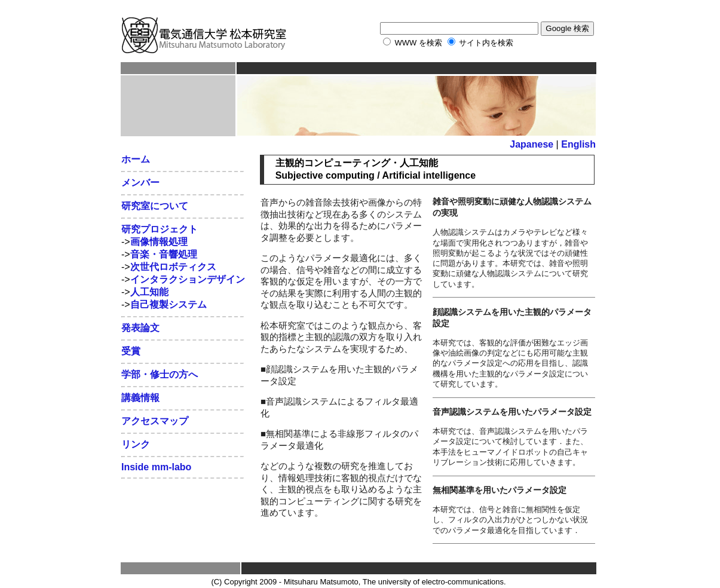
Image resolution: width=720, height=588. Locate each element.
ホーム (136, 159)
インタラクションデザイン (188, 279)
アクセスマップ (155, 421)
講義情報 (140, 398)
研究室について (155, 206)
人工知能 (149, 292)
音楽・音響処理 (164, 254)
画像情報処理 (159, 242)
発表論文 (140, 328)
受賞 (131, 351)
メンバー (140, 183)
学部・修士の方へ (160, 374)
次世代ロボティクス (173, 267)
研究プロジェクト (160, 229)
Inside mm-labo (156, 467)
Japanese (531, 144)
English (578, 144)
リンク (136, 444)
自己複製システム (168, 304)
